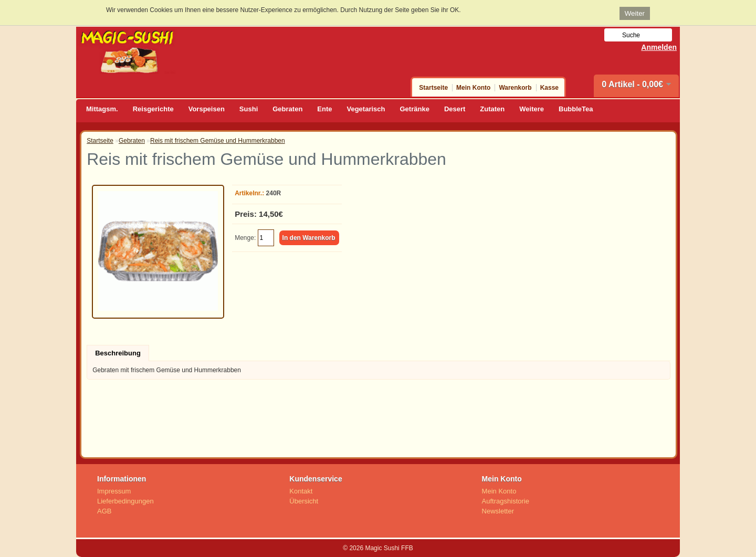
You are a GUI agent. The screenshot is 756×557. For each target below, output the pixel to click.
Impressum (114, 491)
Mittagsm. (102, 109)
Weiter (635, 13)
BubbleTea (576, 109)
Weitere (532, 109)
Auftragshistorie (506, 501)
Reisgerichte (153, 109)
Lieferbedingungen (125, 501)
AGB (104, 511)
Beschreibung (118, 353)
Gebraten (287, 109)
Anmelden (659, 47)
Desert (455, 109)
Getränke (415, 109)
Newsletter (498, 511)
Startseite (433, 88)
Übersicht (304, 501)
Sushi (249, 109)
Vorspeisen (207, 109)
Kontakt (301, 491)
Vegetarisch (366, 109)
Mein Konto (473, 88)
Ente (324, 109)
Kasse (549, 88)
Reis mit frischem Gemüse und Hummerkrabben (218, 141)
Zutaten (492, 109)
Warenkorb (515, 88)
